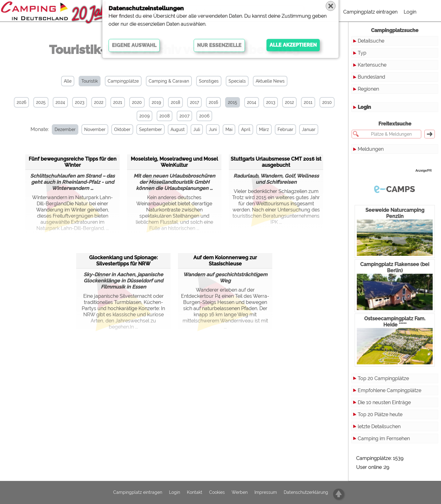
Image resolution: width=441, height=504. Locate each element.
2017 (194, 102)
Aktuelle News (270, 81)
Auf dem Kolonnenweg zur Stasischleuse (225, 260)
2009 (144, 116)
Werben (240, 493)
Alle (68, 81)
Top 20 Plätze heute (380, 414)
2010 (327, 102)
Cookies (217, 493)
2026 (21, 102)
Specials (237, 81)
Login (410, 12)
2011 (308, 102)
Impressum (266, 493)
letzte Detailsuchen (379, 426)
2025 (41, 102)
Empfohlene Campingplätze (389, 390)
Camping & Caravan (169, 81)
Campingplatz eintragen (370, 12)
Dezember (60, 129)
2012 (289, 102)
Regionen (368, 89)
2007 (184, 116)
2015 (233, 102)
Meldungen (371, 149)
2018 (175, 102)
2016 (213, 102)
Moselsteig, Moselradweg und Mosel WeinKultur (174, 161)
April (241, 129)
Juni (208, 129)
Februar (281, 129)
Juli (192, 129)
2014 (252, 102)
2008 (165, 116)
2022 (99, 102)
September (146, 129)
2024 (60, 102)
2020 (137, 102)
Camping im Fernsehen (384, 438)
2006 (204, 116)
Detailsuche (371, 41)
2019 (156, 102)
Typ (362, 53)
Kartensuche (372, 65)
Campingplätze (123, 81)
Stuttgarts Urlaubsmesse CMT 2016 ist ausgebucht (276, 161)
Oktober (118, 129)
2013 (271, 102)
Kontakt (195, 493)
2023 (80, 102)
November (90, 129)
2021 (118, 102)
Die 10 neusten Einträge (384, 402)
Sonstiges (209, 81)
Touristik (90, 81)
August (173, 129)
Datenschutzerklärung (306, 493)
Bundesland (371, 77)
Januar (304, 129)
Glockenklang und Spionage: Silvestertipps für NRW (124, 260)
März (259, 129)
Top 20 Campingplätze (383, 378)
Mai (224, 129)
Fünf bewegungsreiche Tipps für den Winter (73, 161)
